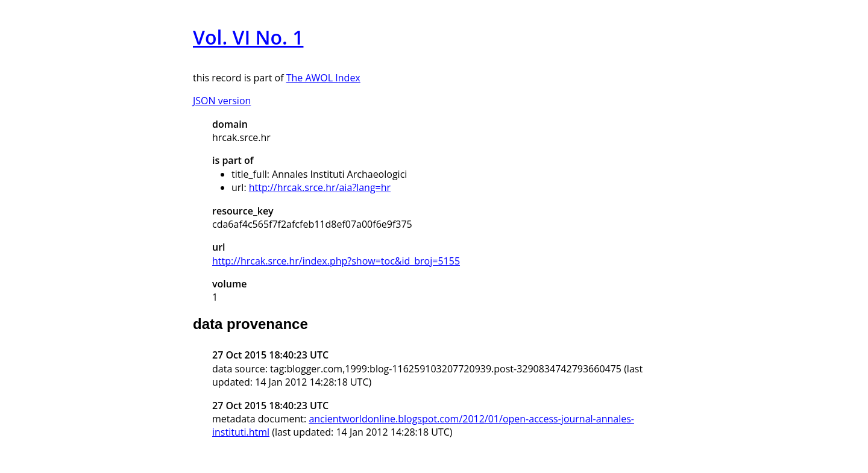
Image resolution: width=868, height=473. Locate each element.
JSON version (222, 101)
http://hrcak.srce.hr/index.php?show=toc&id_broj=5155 (336, 261)
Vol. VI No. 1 (248, 37)
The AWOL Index (323, 78)
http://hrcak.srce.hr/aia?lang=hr (320, 187)
